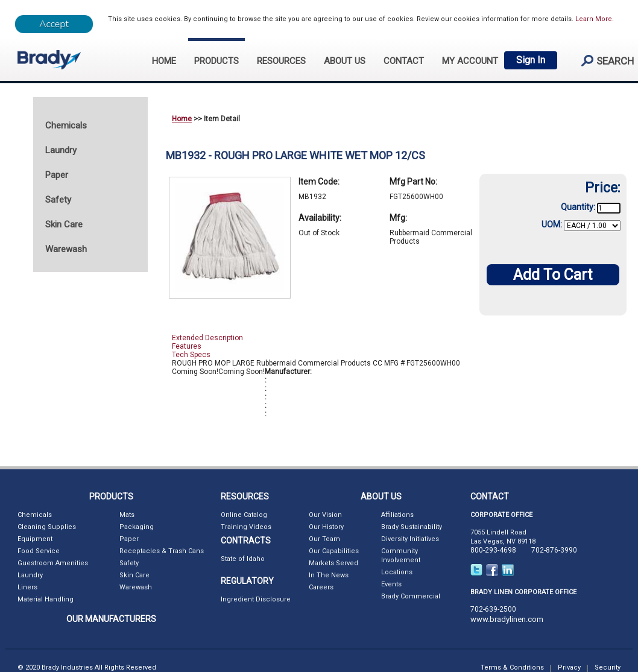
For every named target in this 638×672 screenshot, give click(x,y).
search (602, 61)
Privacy (569, 667)
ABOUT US (345, 61)
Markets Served (333, 563)
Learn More (594, 19)
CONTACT (404, 61)
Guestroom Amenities (53, 563)
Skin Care (134, 575)
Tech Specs (191, 355)
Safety (129, 563)
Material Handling (46, 599)
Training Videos (246, 527)
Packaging (137, 527)
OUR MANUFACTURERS (111, 619)
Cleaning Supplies (47, 527)
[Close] (54, 24)
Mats (127, 515)
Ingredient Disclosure (256, 599)
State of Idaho (243, 559)
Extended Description (207, 338)
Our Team (324, 539)
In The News (329, 575)
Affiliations (397, 515)
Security (608, 667)
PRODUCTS (216, 61)
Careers (321, 587)
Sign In (531, 60)
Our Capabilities (334, 551)
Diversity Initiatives (410, 539)
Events (391, 584)
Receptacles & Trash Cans (162, 551)
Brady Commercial (411, 596)
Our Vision (325, 515)
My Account (470, 61)
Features (187, 346)
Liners (27, 587)
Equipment (35, 539)
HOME (164, 61)
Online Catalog (244, 515)
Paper (129, 539)
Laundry (30, 575)
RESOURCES (281, 61)
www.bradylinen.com (507, 619)
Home (182, 119)
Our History (326, 527)
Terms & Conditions (512, 667)
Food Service (39, 551)
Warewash (136, 587)
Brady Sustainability (412, 527)
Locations (397, 572)
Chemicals (35, 515)
